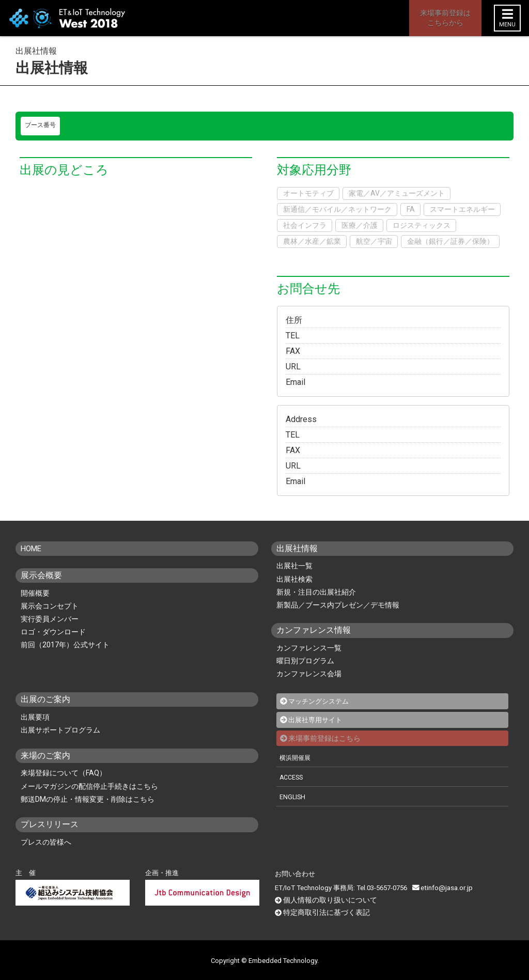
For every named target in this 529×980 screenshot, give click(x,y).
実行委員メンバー (50, 619)
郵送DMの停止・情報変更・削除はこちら (88, 799)
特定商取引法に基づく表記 (323, 911)
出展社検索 (294, 579)
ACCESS (292, 776)
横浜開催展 (296, 757)
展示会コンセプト (50, 606)
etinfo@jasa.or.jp (441, 887)
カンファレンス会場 (309, 674)
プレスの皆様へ (46, 842)
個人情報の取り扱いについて (327, 899)
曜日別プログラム (305, 661)
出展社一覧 (294, 566)
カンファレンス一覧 (309, 648)
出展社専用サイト (317, 719)
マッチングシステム (321, 701)
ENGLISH (293, 796)
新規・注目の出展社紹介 (316, 592)
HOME (32, 548)
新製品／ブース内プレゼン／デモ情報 (338, 605)
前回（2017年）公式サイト (65, 645)
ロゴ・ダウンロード (53, 632)
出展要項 (35, 717)
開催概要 (35, 593)
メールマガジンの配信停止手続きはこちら (89, 786)
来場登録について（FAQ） (64, 773)
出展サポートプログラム (60, 730)
